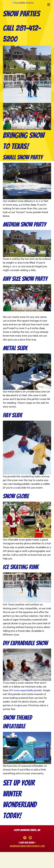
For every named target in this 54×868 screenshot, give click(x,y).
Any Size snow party (25, 295)
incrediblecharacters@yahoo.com (27, 862)
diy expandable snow (25, 659)
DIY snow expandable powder (25, 706)
